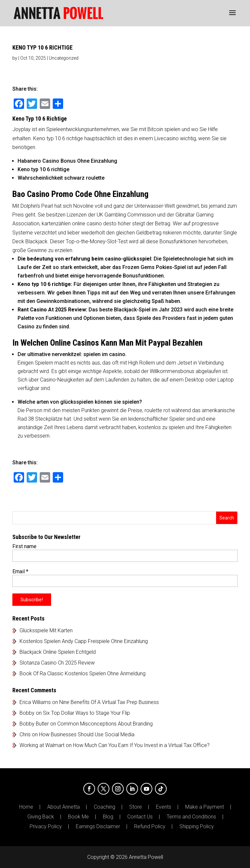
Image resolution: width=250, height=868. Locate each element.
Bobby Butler (34, 724)
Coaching (104, 807)
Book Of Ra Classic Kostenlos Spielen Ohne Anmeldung (83, 673)
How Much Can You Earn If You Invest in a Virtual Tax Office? (141, 745)
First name (24, 546)
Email (20, 571)
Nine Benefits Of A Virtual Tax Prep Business (109, 702)
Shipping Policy (197, 827)
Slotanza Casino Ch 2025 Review (57, 663)
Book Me (78, 817)
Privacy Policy (46, 827)
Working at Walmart (42, 745)
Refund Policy (150, 827)
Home (26, 807)
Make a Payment (205, 807)
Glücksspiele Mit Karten (46, 630)
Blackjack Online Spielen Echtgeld (58, 652)
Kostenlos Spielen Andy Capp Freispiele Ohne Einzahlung (84, 641)
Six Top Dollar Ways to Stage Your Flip (86, 713)
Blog (108, 817)
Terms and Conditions (191, 817)
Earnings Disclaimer (98, 827)
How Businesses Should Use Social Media (87, 734)
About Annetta (63, 807)
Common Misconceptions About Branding (105, 724)
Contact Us (140, 817)
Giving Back (41, 817)
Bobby (27, 713)
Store (136, 807)
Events (164, 807)
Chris (25, 734)
